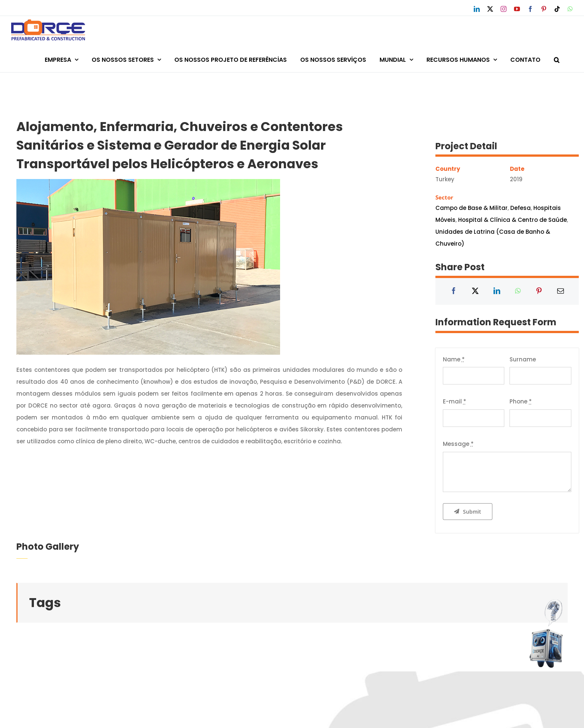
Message (458, 444)
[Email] (561, 291)
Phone (521, 401)
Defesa (520, 208)
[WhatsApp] (518, 291)
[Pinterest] (539, 291)
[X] (475, 291)
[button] (557, 59)
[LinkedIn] (497, 291)
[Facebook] (454, 291)
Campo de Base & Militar (472, 208)
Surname (523, 359)
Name (454, 359)
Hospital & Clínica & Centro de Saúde (512, 220)
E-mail (455, 401)
